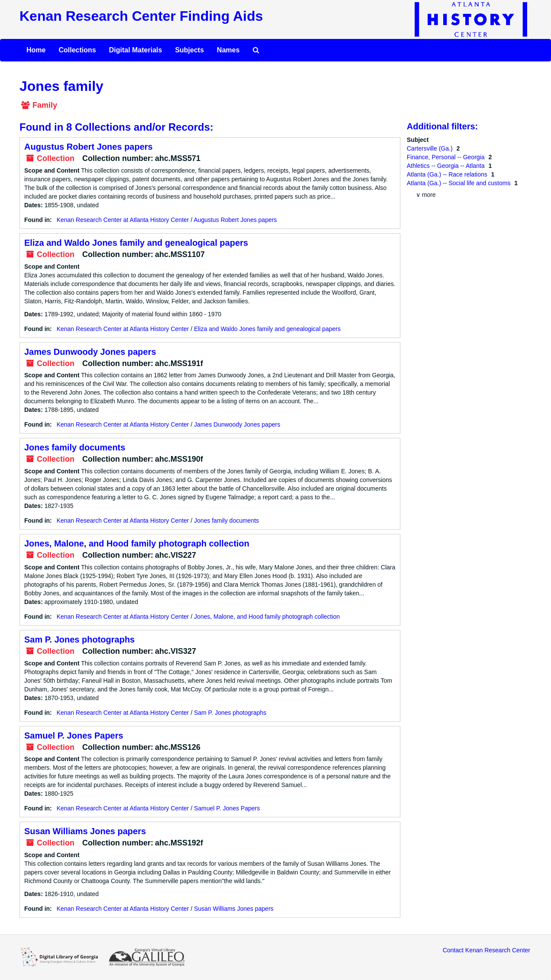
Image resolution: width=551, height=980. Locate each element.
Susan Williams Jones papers (85, 831)
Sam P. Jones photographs (79, 639)
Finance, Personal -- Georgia (447, 157)
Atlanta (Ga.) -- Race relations (448, 174)
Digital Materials (136, 50)
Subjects (189, 50)
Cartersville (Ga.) (431, 148)
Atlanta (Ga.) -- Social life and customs (460, 183)
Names (228, 50)
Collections (77, 50)
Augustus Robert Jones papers (89, 147)
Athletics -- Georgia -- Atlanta (447, 166)
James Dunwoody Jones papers (90, 352)
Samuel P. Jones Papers (74, 736)
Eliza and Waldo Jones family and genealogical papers (136, 243)
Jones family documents (75, 447)
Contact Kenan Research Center (487, 950)
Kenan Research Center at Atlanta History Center (123, 220)
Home (36, 50)
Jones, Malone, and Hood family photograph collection (137, 543)
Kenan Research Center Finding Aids (141, 16)
